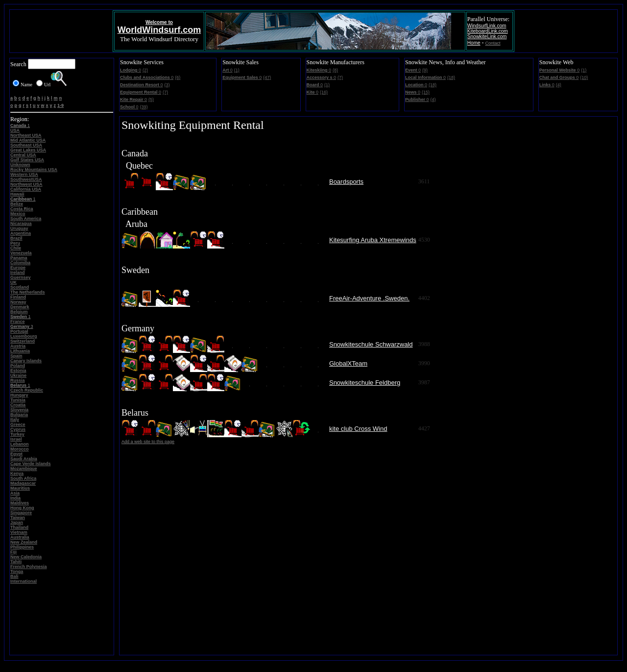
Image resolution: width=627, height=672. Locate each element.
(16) (324, 92)
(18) (451, 77)
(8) (335, 70)
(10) (584, 77)
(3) (167, 85)
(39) (144, 107)
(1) (237, 70)
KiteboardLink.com (488, 31)
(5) (151, 100)
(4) (433, 100)
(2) (145, 70)
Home (474, 43)
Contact (493, 43)
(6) (178, 77)
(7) (165, 92)
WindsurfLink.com (487, 26)
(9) (425, 70)
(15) (426, 92)
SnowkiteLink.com (487, 37)
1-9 (60, 105)
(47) (267, 77)
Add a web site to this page (148, 442)
